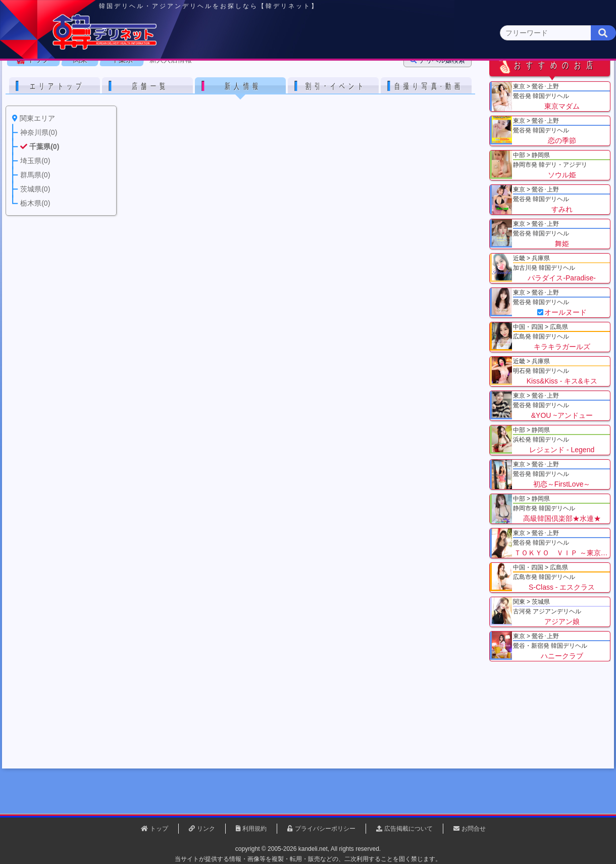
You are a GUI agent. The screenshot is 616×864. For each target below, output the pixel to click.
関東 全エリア (38, 99)
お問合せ (474, 829)
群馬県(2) (229, 99)
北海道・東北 (277, 79)
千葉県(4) (146, 99)
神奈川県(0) (100, 99)
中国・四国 (496, 79)
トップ (43, 126)
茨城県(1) (271, 99)
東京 (132, 79)
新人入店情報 (175, 126)
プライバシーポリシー (325, 829)
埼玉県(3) (187, 99)
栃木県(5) (313, 99)
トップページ (49, 79)
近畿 (423, 79)
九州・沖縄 (568, 79)
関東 (204, 79)
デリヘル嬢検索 (442, 127)
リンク (206, 829)
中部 (350, 79)
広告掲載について (408, 829)
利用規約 (254, 829)
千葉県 (127, 126)
